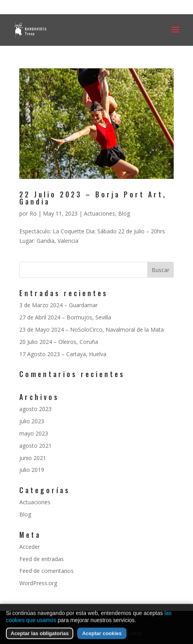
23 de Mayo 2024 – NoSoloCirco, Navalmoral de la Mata (92, 330)
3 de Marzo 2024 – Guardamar (58, 305)
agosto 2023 (35, 409)
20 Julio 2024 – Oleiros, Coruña (59, 342)
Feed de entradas (42, 559)
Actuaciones (99, 213)
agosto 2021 (35, 446)
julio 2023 (32, 421)
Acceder (30, 547)
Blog (124, 213)
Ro (33, 213)
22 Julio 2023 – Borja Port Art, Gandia (93, 198)
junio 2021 (33, 458)
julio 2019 (32, 470)
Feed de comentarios (46, 571)
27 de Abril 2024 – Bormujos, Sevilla (65, 317)
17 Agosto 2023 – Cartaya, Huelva (63, 354)
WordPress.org (38, 583)
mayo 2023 (34, 433)
